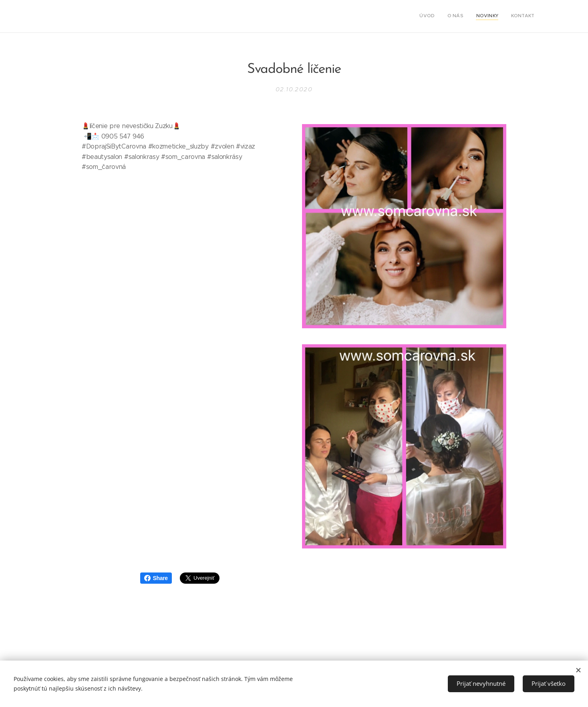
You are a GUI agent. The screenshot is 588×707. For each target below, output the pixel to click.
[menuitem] (498, 16)
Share (156, 578)
